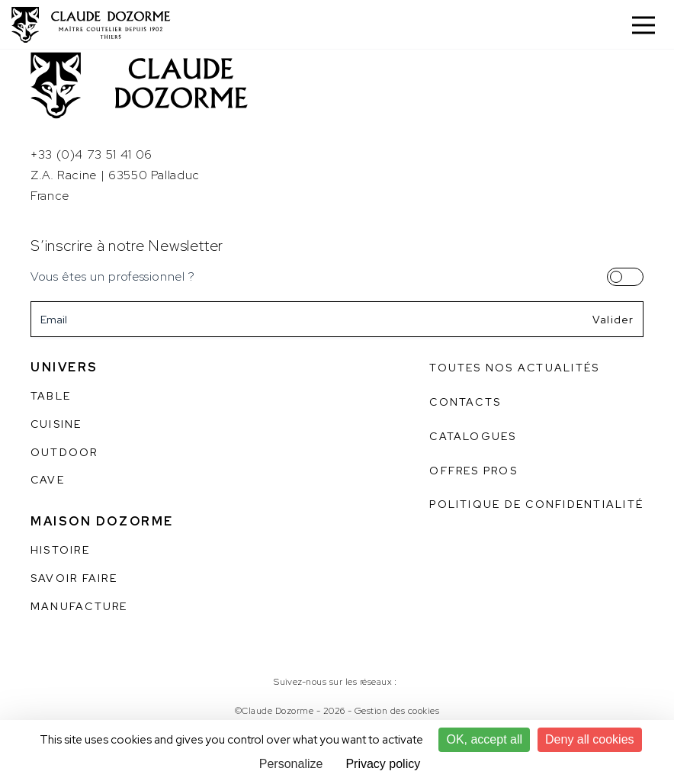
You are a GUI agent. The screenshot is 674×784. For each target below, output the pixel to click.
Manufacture (79, 606)
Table (51, 396)
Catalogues (473, 436)
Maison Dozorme (102, 521)
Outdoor (64, 452)
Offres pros (473, 471)
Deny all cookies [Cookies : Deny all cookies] (590, 739)
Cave (48, 480)
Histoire (60, 550)
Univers (64, 367)
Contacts (465, 402)
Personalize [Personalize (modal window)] (291, 764)
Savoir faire (74, 578)
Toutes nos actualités (514, 368)
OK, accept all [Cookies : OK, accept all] (484, 739)
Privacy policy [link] (383, 764)
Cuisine (56, 424)
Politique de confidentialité (536, 504)
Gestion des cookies (397, 711)
